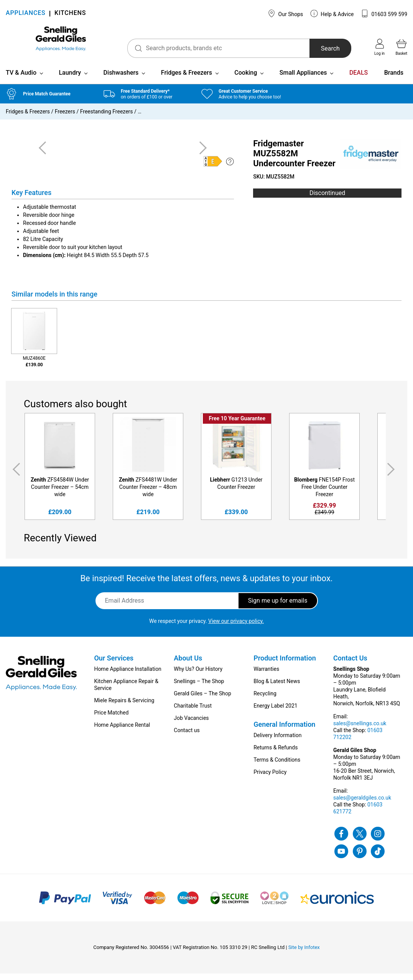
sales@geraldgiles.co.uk (362, 804)
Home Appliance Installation (128, 675)
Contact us (187, 737)
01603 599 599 (384, 13)
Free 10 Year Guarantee (237, 425)
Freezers (65, 118)
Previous (15, 476)
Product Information (285, 665)
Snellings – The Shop (199, 688)
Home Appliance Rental (122, 731)
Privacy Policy (270, 778)
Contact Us (350, 665)
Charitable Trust (193, 712)
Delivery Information (277, 742)
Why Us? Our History (198, 675)
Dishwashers (121, 79)
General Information (284, 731)
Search (320, 48)
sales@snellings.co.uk (360, 730)
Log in (379, 47)
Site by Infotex (304, 954)
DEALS (359, 79)
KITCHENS (70, 14)
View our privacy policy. (236, 628)
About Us (188, 665)
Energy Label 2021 (275, 712)
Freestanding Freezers (107, 118)
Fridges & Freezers (187, 79)
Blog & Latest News (277, 688)
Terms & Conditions (277, 766)
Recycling (265, 700)
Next (392, 476)
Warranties (266, 675)
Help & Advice (332, 13)
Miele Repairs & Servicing (124, 707)
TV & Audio (21, 79)
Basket (401, 47)
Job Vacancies (191, 724)
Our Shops (285, 13)
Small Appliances (303, 79)
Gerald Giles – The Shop (202, 700)
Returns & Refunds (276, 754)
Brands (394, 79)
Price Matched (111, 719)
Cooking (246, 79)
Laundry (70, 79)
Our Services (114, 665)
